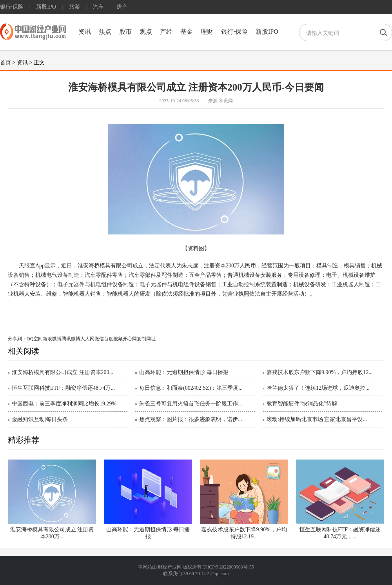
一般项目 (83, 311)
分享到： (17, 339)
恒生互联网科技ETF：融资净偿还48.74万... (63, 388)
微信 (99, 339)
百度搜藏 (113, 339)
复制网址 (146, 339)
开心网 (130, 339)
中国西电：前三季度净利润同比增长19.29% (64, 404)
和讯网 (226, 101)
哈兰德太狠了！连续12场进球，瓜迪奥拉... (318, 388)
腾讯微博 (71, 339)
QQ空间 (35, 339)
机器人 (104, 311)
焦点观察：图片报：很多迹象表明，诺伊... (191, 419)
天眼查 (63, 311)
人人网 (87, 339)
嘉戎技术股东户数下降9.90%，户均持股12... (320, 372)
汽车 (98, 7)
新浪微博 (52, 339)
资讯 (85, 32)
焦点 (105, 32)
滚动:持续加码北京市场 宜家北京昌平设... (317, 419)
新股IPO (46, 7)
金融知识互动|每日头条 (40, 419)
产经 (166, 32)
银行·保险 (12, 7)
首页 (5, 63)
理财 (207, 32)
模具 (48, 311)
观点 (146, 32)
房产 (122, 7)
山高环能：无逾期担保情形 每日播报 (184, 372)
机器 (119, 311)
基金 (187, 32)
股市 (125, 32)
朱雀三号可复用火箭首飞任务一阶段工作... (191, 404)
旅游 (74, 7)
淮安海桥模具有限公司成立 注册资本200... (63, 372)
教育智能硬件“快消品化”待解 (302, 404)
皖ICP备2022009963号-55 (228, 567)
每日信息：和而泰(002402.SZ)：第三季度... (191, 388)
